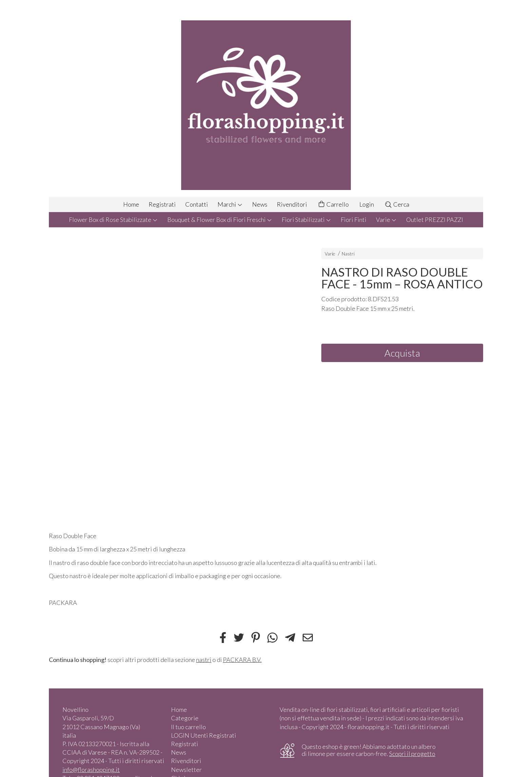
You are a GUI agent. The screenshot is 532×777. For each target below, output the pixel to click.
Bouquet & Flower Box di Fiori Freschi (220, 220)
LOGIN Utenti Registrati (204, 735)
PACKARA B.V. (242, 660)
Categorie (185, 718)
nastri (204, 660)
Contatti (197, 204)
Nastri (348, 254)
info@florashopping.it (91, 770)
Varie (386, 220)
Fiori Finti (354, 220)
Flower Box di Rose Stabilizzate (113, 220)
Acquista (402, 353)
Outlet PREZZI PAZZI (435, 220)
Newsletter (186, 770)
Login (367, 204)
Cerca (397, 204)
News (260, 204)
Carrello (333, 204)
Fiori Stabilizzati (306, 220)
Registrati (162, 204)
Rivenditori (292, 204)
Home (131, 204)
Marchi (230, 204)
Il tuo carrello (188, 727)
